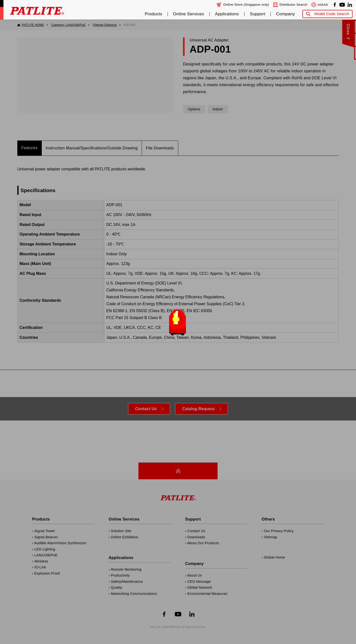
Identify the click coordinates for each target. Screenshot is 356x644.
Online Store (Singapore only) (246, 5)
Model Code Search (332, 14)
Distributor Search (293, 5)
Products (153, 14)
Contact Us (146, 409)
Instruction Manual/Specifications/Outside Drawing (92, 148)
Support (257, 14)
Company (286, 14)
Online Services (189, 14)
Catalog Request (198, 409)
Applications (227, 14)
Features (29, 148)
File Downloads (160, 148)
